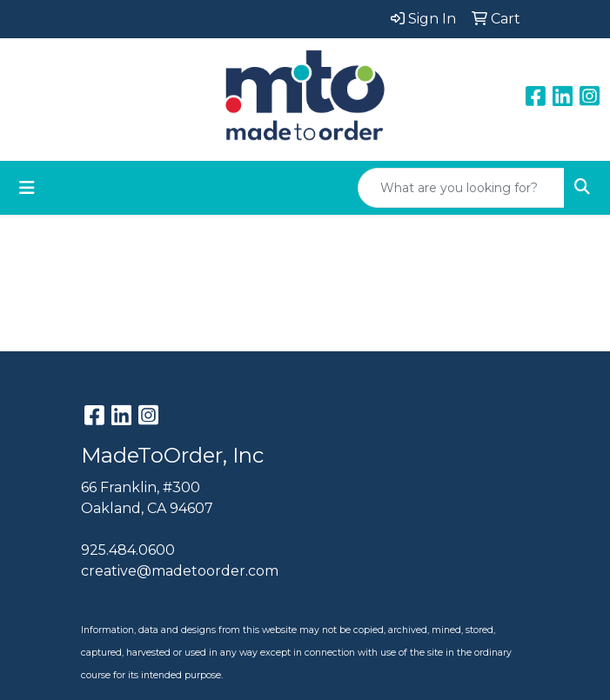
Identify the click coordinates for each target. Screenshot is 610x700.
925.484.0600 (128, 550)
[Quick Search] (461, 188)
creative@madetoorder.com (180, 571)
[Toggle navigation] (27, 188)
